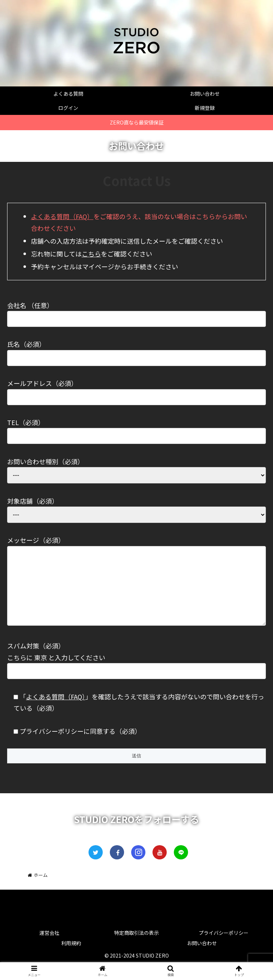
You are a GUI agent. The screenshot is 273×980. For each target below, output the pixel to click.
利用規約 (71, 957)
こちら (91, 254)
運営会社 (49, 947)
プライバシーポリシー (224, 947)
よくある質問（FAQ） (62, 216)
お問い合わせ (202, 957)
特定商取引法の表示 (136, 947)
